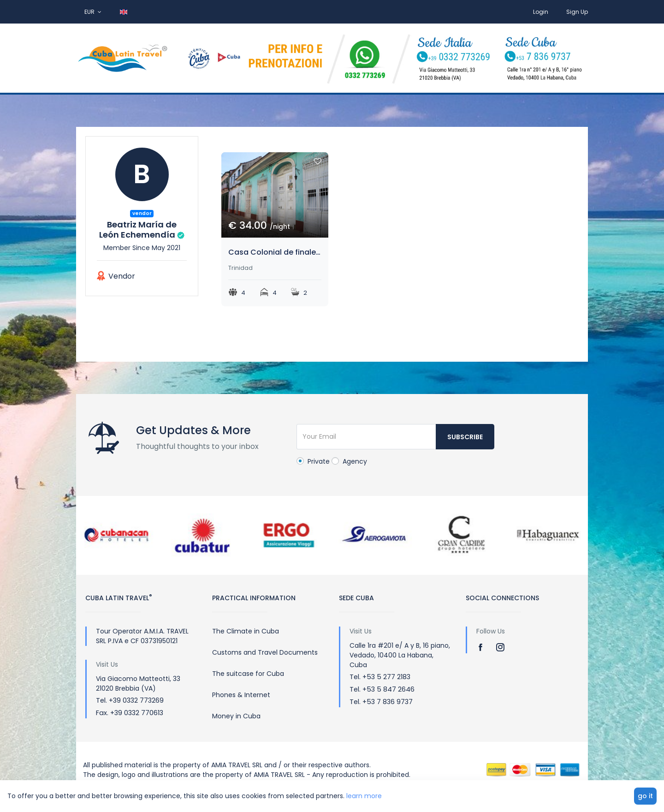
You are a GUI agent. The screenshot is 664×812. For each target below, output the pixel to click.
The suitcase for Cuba (248, 674)
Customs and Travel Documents (265, 652)
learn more (364, 796)
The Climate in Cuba (246, 631)
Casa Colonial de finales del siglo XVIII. (275, 252)
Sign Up (577, 12)
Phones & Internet (241, 695)
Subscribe (465, 437)
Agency (349, 461)
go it (645, 796)
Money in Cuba (236, 716)
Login (541, 12)
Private (313, 461)
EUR (93, 12)
